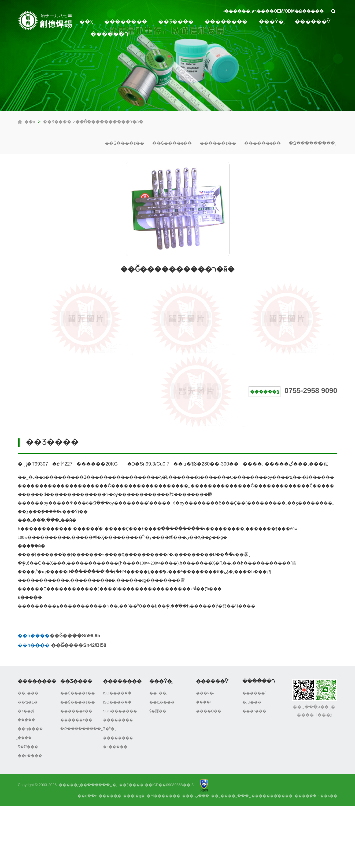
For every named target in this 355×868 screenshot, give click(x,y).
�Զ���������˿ (313, 143)
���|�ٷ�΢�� (134, 796)
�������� (126, 21)
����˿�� (223, 796)
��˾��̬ (158, 693)
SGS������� (120, 711)
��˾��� (28, 693)
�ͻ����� (115, 747)
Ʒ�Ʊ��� (28, 747)
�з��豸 (26, 711)
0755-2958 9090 (311, 391)
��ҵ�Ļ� (28, 702)
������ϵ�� (218, 143)
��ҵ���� (30, 729)
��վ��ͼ (87, 796)
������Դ (110, 34)
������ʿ (254, 693)
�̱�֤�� (25, 738)
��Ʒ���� (176, 21)
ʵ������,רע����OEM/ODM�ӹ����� (273, 11)
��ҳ (86, 21)
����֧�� (305, 796)
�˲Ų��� (252, 702)
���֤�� (26, 720)
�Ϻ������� (163, 796)
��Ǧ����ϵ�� (125, 143)
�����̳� (110, 796)
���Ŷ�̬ (271, 21)
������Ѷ (313, 21)
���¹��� (254, 711)
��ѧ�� (329, 796)
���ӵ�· (205, 693)
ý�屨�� (158, 711)
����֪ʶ (204, 702)
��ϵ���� (30, 756)
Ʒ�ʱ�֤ (109, 729)
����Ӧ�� (209, 711)
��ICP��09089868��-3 (169, 785)
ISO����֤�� (117, 693)
